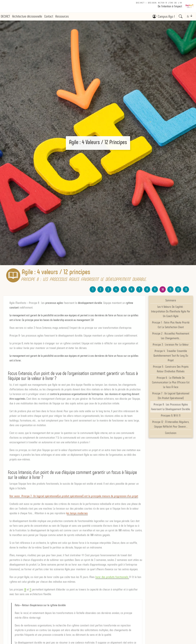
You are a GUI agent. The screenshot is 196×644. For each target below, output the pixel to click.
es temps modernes (77, 513)
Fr (188, 17)
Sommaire (171, 300)
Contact (49, 16)
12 (178, 289)
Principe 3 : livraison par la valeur (171, 344)
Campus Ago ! (166, 16)
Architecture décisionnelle (27, 16)
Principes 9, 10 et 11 (171, 415)
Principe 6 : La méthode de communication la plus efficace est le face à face (171, 382)
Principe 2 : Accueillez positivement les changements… (171, 336)
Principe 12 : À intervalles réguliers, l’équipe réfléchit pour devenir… (171, 424)
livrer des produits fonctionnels (112, 577)
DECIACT (5, 16)
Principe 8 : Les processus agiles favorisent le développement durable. (171, 407)
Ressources (62, 16)
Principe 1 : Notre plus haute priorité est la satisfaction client (171, 325)
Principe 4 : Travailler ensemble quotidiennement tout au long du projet (171, 356)
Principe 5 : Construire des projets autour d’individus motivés (171, 369)
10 (163, 289)
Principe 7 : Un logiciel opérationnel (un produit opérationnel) (171, 396)
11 (170, 289)
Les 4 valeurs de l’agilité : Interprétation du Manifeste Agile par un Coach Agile (171, 311)
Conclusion (171, 433)
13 (186, 289)
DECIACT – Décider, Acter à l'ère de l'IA (159, 3)
